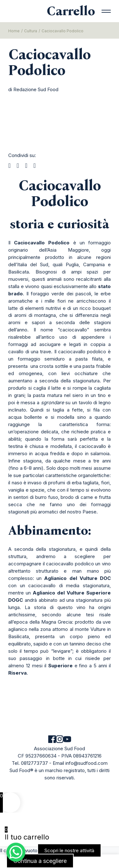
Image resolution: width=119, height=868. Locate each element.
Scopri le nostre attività (69, 850)
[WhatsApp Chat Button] (16, 852)
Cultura (31, 31)
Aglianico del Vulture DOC (77, 578)
